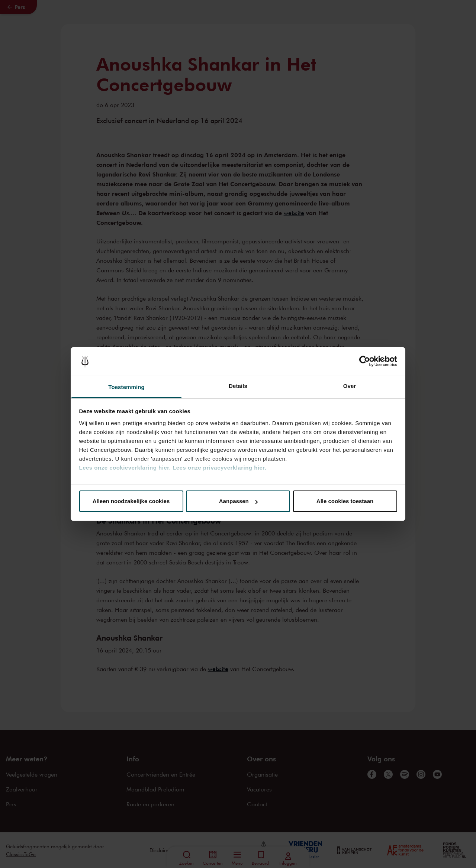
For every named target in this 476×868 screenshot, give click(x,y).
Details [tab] (238, 386)
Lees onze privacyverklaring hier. (219, 468)
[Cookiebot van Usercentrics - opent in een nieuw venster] (365, 362)
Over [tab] (350, 386)
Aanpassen (238, 501)
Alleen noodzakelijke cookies (131, 501)
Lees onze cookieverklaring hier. (125, 468)
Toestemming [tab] (126, 387)
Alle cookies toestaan (345, 501)
